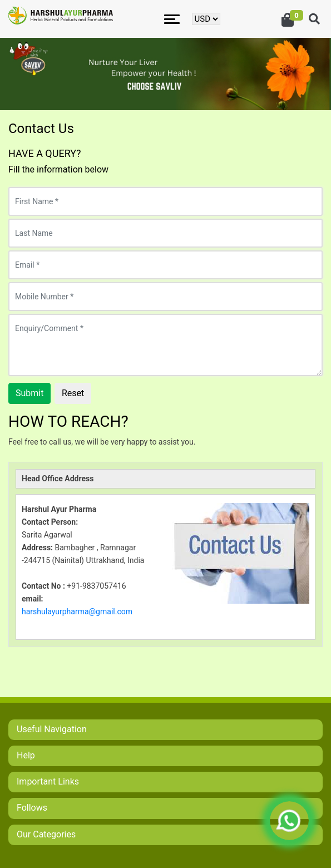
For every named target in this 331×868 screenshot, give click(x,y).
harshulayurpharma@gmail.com (77, 611)
